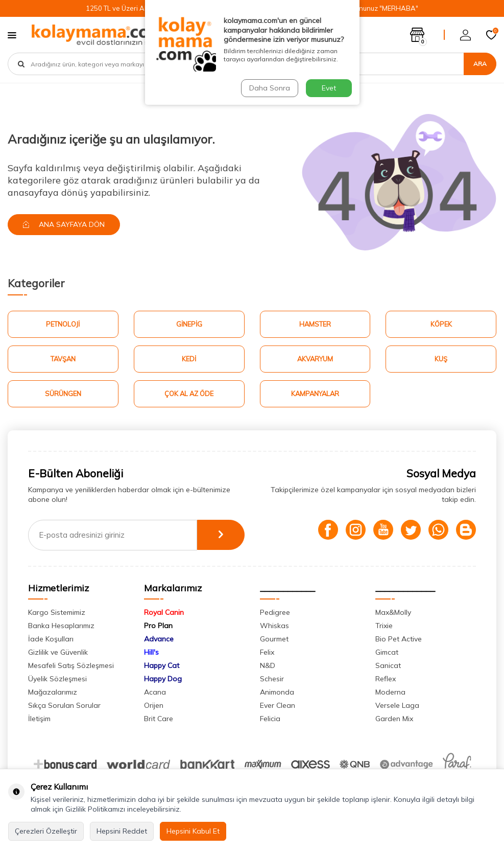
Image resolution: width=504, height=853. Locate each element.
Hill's (151, 653)
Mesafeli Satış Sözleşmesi (71, 666)
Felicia (270, 719)
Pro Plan (158, 626)
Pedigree (275, 613)
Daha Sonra (270, 88)
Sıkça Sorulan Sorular (64, 706)
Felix (267, 653)
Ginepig (189, 324)
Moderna (390, 693)
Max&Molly (393, 613)
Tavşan (63, 359)
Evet (329, 88)
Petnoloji (63, 324)
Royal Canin (164, 613)
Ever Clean (278, 706)
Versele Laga (397, 706)
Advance (159, 639)
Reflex (386, 679)
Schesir (272, 679)
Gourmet (274, 639)
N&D (268, 666)
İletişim (39, 719)
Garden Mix (394, 719)
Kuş (441, 359)
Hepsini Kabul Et (193, 831)
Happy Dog (163, 679)
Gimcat (387, 653)
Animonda (277, 693)
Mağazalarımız (53, 693)
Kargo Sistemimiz (57, 613)
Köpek (441, 324)
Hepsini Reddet (122, 831)
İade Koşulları (51, 639)
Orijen (154, 706)
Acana (155, 693)
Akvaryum (315, 359)
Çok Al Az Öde (189, 394)
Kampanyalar (315, 394)
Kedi (189, 359)
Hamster (315, 324)
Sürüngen (63, 394)
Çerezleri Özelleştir (46, 831)
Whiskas (274, 626)
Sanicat (388, 666)
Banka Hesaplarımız (61, 626)
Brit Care (159, 719)
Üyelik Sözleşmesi (57, 679)
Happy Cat (162, 666)
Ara (480, 64)
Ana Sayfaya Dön (64, 224)
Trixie (384, 626)
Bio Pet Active (399, 639)
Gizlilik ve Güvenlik (58, 653)
